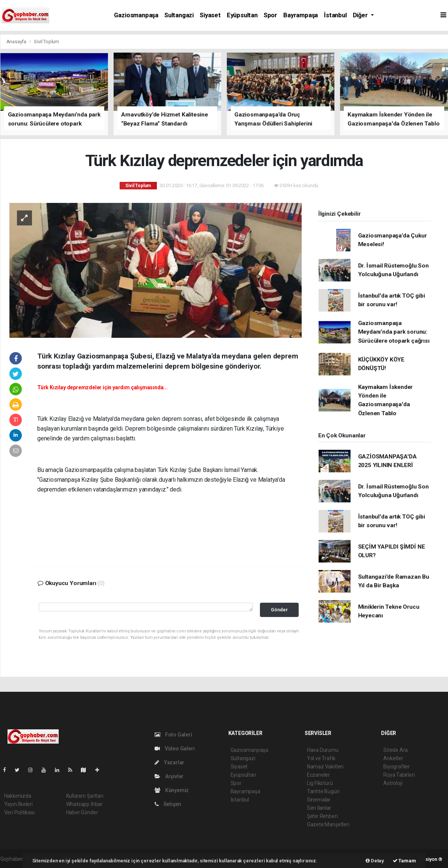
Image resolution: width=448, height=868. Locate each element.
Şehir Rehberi (322, 816)
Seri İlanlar (319, 808)
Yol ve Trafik (321, 758)
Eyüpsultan (242, 15)
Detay (375, 861)
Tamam (404, 861)
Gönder (279, 610)
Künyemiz (172, 790)
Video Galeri (175, 749)
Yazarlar (169, 762)
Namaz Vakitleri (325, 767)
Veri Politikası (19, 812)
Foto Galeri (173, 735)
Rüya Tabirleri (399, 775)
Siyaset (210, 15)
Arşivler (169, 776)
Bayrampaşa (301, 15)
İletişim (168, 804)
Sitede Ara (396, 750)
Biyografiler (397, 767)
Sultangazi (179, 15)
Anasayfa (17, 42)
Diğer (361, 15)
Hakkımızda (18, 796)
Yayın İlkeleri (18, 804)
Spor (270, 15)
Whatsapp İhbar (84, 804)
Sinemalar (319, 800)
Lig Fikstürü (320, 783)
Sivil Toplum (46, 42)
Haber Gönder (82, 812)
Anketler (393, 758)
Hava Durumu (323, 750)
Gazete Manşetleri (328, 824)
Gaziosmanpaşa (136, 15)
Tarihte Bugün (323, 791)
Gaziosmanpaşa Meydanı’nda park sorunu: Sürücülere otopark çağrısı (394, 332)
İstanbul (335, 15)
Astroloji (393, 783)
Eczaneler (318, 775)
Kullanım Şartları (85, 796)
